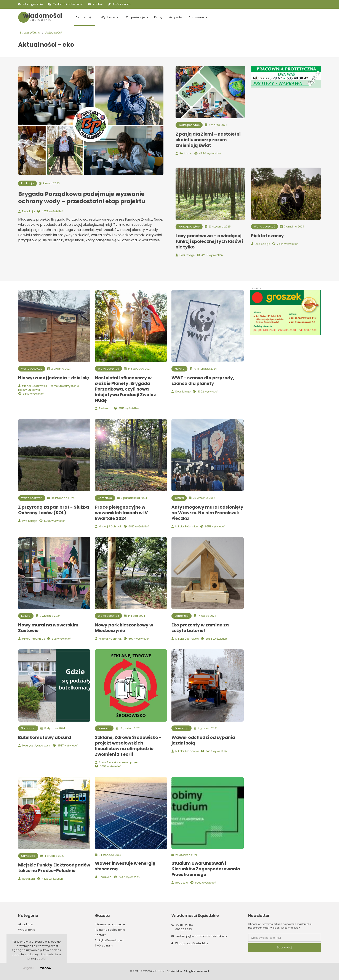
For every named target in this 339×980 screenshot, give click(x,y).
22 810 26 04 (184, 925)
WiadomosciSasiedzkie (192, 943)
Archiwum (195, 17)
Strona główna (30, 33)
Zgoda (46, 968)
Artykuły (175, 17)
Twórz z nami (122, 4)
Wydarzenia (110, 17)
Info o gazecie (33, 4)
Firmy (158, 17)
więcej (28, 968)
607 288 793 (184, 929)
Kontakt (98, 4)
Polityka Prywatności (109, 940)
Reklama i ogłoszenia (68, 4)
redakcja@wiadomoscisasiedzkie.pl (202, 936)
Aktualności (85, 17)
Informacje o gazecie (110, 924)
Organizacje (135, 17)
